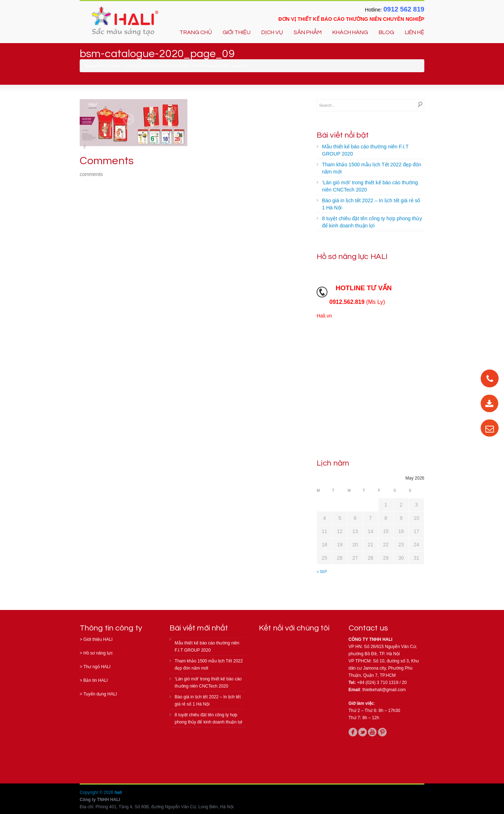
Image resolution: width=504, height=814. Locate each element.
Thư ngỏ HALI (97, 667)
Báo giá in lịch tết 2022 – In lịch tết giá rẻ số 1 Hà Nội (371, 204)
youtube (372, 732)
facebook (353, 732)
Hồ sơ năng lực (98, 653)
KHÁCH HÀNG (350, 32)
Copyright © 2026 (97, 792)
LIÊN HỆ (415, 32)
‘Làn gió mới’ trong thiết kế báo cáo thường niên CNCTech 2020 (370, 186)
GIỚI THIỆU (237, 32)
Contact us (368, 628)
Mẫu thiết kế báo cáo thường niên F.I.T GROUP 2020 (365, 150)
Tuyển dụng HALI (100, 694)
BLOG (386, 32)
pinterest (382, 732)
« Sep (322, 572)
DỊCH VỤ (272, 32)
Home (115, 66)
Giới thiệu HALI (98, 639)
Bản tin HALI (95, 680)
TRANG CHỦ (196, 32)
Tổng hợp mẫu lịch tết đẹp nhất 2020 (157, 66)
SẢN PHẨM (308, 32)
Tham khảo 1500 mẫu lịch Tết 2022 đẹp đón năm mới (372, 168)
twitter (363, 732)
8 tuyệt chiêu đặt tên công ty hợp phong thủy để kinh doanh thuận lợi (372, 222)
